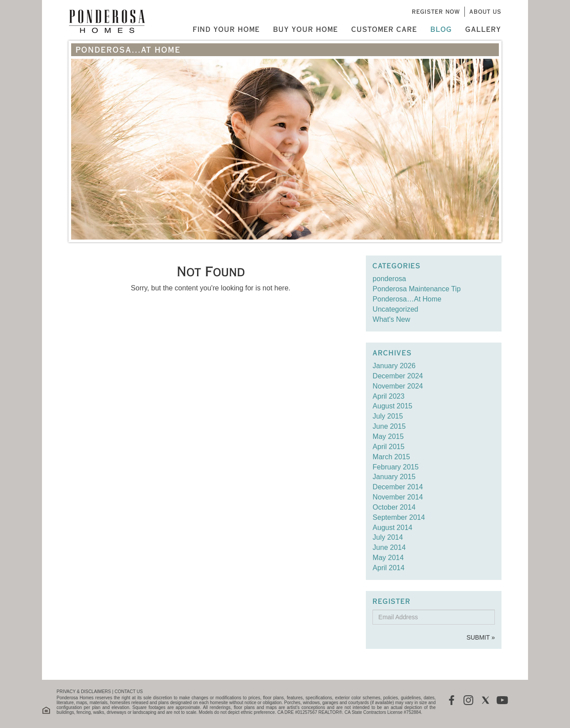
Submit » (481, 637)
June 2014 (389, 547)
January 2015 (394, 477)
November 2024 (398, 386)
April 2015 (388, 447)
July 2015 (388, 416)
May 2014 (388, 558)
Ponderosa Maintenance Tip (416, 289)
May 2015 (388, 436)
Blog (441, 29)
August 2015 (392, 406)
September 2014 (399, 517)
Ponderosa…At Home (407, 299)
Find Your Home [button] (226, 29)
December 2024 (398, 376)
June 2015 (389, 426)
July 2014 (388, 537)
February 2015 (395, 467)
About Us (485, 11)
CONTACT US (129, 692)
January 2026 (394, 366)
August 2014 (392, 528)
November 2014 (398, 497)
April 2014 (388, 568)
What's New (391, 319)
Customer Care (384, 29)
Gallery (483, 29)
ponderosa (389, 279)
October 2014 (394, 507)
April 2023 (388, 396)
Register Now (436, 11)
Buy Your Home (306, 29)
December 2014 (398, 487)
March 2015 (391, 457)
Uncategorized (395, 309)
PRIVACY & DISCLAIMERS (84, 692)
